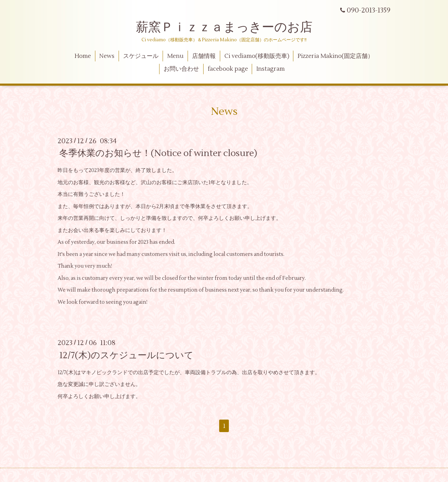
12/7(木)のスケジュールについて (126, 355)
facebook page (228, 69)
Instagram (270, 69)
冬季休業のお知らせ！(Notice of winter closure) (158, 153)
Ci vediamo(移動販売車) (257, 56)
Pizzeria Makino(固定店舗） (335, 56)
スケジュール (141, 56)
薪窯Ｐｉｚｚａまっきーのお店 (230, 27)
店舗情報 (204, 56)
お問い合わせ (181, 69)
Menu (175, 56)
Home (83, 56)
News (107, 56)
